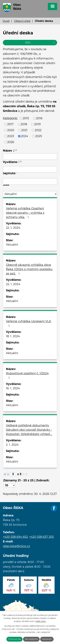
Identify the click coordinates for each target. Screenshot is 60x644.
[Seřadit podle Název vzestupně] (16, 149)
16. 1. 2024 (13, 388)
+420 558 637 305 (41, 537)
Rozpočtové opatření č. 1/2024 (27, 375)
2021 (24, 130)
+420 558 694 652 (15, 537)
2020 (11, 130)
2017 (10, 124)
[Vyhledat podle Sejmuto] (30, 181)
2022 (38, 130)
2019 (37, 124)
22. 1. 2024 (13, 228)
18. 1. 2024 (13, 336)
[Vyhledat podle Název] (30, 157)
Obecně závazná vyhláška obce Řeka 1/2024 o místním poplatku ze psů (29, 269)
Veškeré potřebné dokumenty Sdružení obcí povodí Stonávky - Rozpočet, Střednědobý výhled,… (29, 430)
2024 (24, 136)
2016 (39, 118)
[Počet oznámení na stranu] (9, 485)
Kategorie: (10, 118)
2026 (11, 142)
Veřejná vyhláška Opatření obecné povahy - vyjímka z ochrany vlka (25, 213)
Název (9, 151)
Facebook (54, 508)
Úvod (6, 21)
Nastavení (47, 639)
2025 (39, 136)
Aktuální (12, 245)
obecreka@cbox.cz (16, 546)
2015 (26, 118)
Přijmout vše (14, 639)
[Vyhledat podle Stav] (30, 194)
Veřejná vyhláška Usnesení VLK (29, 323)
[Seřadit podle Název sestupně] (16, 150)
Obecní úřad (22, 21)
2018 (24, 124)
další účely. (41, 621)
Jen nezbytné (31, 639)
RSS (40, 43)
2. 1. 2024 (12, 445)
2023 (11, 136)
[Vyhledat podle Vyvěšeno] (30, 169)
